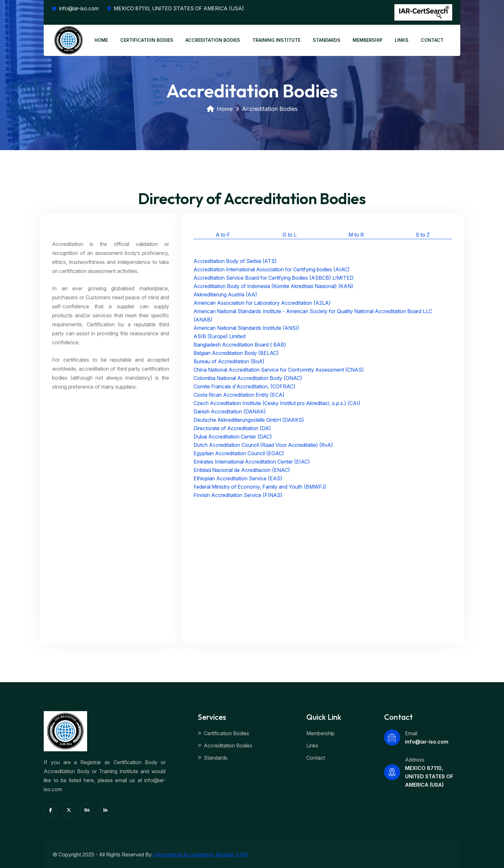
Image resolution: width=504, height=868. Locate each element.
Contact (316, 758)
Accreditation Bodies (225, 746)
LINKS (402, 40)
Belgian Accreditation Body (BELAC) (236, 353)
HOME (101, 40)
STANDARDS (327, 40)
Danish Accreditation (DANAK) (230, 411)
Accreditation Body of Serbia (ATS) (235, 261)
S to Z (423, 235)
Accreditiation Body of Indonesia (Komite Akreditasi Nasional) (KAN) (273, 286)
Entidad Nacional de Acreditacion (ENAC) (242, 470)
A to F (223, 235)
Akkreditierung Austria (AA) (225, 294)
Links (312, 746)
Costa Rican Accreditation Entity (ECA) (239, 395)
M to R (356, 235)
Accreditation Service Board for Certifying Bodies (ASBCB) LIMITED (274, 278)
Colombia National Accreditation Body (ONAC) (248, 378)
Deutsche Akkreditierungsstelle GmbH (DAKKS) (249, 420)
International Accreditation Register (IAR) (201, 854)
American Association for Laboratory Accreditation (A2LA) (262, 303)
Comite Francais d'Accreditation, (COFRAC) (244, 386)
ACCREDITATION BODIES (213, 40)
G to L (290, 235)
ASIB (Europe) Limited (220, 336)
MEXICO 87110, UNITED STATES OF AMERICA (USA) (176, 8)
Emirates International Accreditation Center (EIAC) (252, 462)
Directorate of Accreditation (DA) (232, 428)
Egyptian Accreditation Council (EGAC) (239, 453)
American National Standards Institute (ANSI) (246, 328)
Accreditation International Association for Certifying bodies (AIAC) (272, 269)
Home (220, 109)
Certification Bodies (223, 733)
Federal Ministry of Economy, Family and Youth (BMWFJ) (260, 487)
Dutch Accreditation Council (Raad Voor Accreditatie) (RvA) (263, 445)
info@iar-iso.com (75, 8)
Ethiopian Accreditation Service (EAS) (238, 478)
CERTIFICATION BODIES (147, 40)
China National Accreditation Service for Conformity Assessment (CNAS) (279, 370)
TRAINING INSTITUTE (276, 40)
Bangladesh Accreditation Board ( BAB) (240, 345)
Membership (320, 733)
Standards (213, 758)
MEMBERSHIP (368, 40)
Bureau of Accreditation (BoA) (229, 361)
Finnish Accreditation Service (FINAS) (238, 495)
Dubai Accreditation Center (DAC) (233, 437)
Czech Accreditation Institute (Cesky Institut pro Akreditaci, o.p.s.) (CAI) (277, 403)
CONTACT (432, 40)
